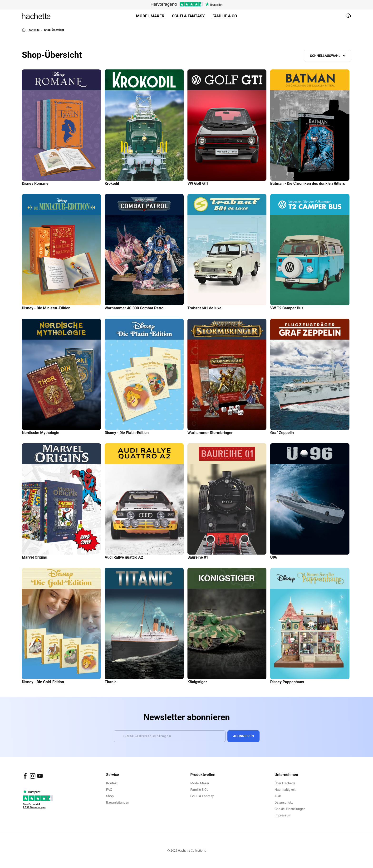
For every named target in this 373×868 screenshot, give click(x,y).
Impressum (283, 815)
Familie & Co (225, 16)
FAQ (109, 790)
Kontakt (112, 783)
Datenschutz (284, 802)
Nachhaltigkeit (285, 790)
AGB (278, 796)
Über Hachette (285, 783)
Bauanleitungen (118, 802)
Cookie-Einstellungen (290, 809)
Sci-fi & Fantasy (188, 16)
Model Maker (150, 16)
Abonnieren (243, 736)
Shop (110, 796)
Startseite (31, 30)
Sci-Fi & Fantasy (202, 796)
